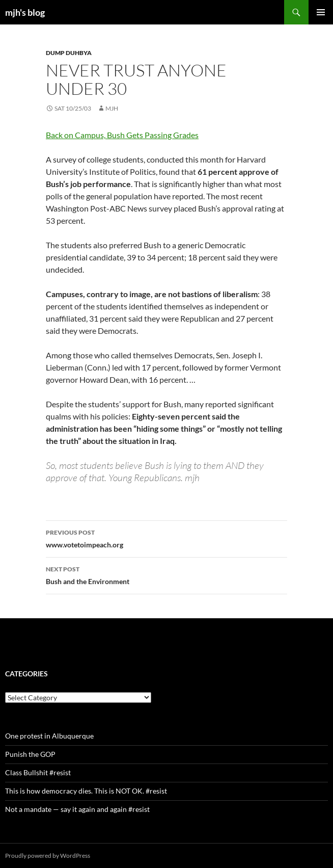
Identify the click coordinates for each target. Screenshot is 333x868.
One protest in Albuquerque (49, 736)
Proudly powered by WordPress (48, 856)
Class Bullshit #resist (38, 772)
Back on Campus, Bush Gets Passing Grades (122, 135)
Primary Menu (321, 12)
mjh (112, 108)
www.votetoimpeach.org (166, 538)
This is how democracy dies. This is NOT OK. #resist (86, 791)
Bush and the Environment (166, 574)
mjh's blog (25, 12)
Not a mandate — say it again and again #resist (77, 809)
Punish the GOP (30, 754)
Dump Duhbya (69, 53)
